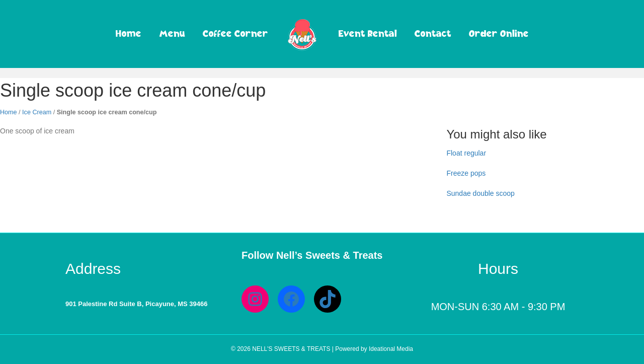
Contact (433, 33)
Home (129, 33)
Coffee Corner (235, 33)
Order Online (499, 33)
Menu (172, 33)
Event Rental (368, 33)
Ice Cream (37, 112)
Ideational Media (391, 349)
